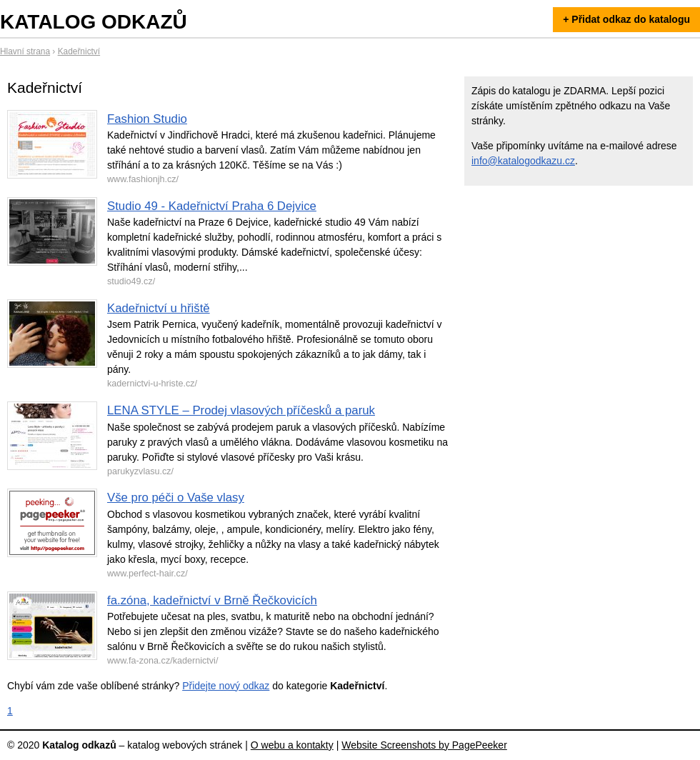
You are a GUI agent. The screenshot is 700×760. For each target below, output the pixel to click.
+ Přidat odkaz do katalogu (626, 19)
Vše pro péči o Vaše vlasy (176, 497)
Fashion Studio (147, 119)
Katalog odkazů (94, 22)
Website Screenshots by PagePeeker (424, 745)
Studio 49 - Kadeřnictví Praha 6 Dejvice (212, 206)
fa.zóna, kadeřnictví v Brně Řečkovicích (212, 600)
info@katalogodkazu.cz (523, 161)
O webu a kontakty (292, 745)
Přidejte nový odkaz (226, 686)
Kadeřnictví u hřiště (159, 308)
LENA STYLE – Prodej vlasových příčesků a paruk (241, 410)
